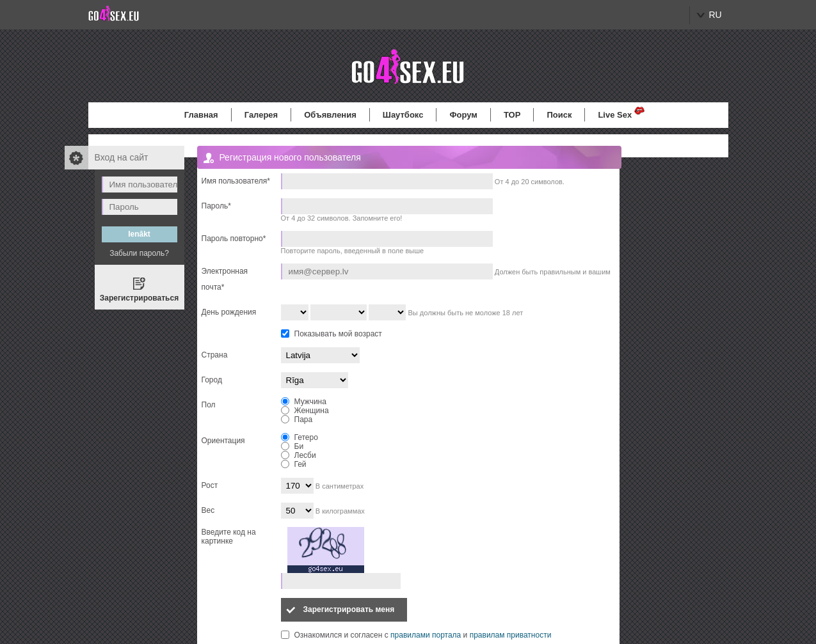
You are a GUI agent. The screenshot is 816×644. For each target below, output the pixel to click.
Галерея (261, 115)
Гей (294, 464)
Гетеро (300, 437)
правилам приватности (511, 635)
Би (292, 446)
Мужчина (304, 402)
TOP (512, 115)
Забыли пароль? (139, 253)
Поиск (559, 115)
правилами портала (426, 635)
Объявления (330, 115)
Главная (201, 115)
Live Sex (615, 115)
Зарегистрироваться (139, 298)
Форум (463, 115)
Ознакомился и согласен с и (423, 635)
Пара (297, 420)
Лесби (299, 455)
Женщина (305, 411)
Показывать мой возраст (338, 334)
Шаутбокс (403, 115)
